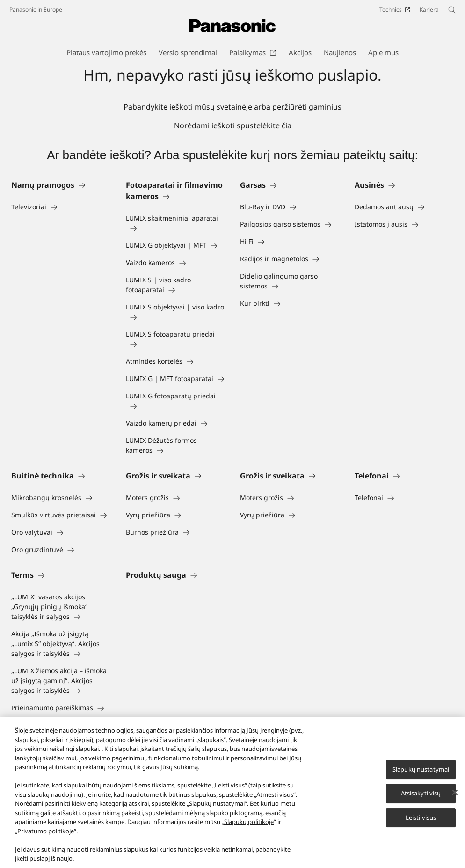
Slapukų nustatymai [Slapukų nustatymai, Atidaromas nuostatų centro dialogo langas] (421, 769)
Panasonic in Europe (36, 10)
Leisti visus (421, 818)
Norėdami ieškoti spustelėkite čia (233, 125)
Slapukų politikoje (249, 822)
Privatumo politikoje (46, 831)
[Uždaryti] (455, 793)
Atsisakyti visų (421, 794)
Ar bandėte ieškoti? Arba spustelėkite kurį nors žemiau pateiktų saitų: (232, 155)
